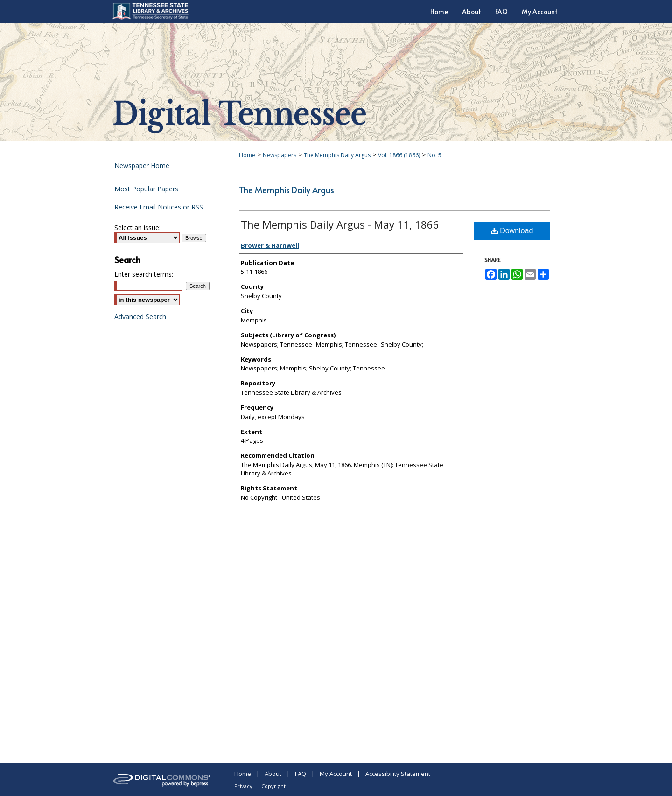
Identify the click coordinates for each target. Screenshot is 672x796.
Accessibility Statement (398, 774)
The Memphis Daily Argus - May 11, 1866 (340, 224)
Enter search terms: (144, 274)
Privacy (243, 786)
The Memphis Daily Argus (337, 155)
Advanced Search (140, 317)
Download (512, 231)
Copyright (273, 786)
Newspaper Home (142, 165)
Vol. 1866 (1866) (399, 155)
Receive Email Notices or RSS (159, 207)
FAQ (301, 774)
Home (247, 155)
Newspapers (280, 155)
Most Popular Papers (146, 189)
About (273, 774)
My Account (336, 774)
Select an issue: (137, 227)
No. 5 (434, 155)
